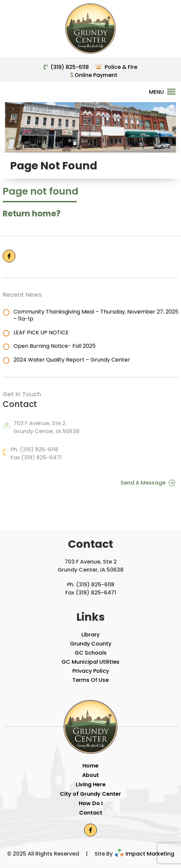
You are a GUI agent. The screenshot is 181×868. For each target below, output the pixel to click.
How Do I (91, 803)
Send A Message (148, 482)
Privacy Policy (91, 671)
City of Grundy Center (90, 794)
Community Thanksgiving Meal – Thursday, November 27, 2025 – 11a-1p (96, 315)
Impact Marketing (144, 854)
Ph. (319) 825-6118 (34, 449)
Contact (91, 813)
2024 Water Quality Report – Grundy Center (72, 360)
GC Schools (91, 653)
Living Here (91, 784)
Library (90, 635)
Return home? (32, 214)
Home (90, 766)
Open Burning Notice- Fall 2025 (55, 346)
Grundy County (91, 644)
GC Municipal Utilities (90, 662)
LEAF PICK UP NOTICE (41, 333)
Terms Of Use (90, 680)
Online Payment (94, 75)
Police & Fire (121, 67)
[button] (156, 92)
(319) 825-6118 (70, 67)
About (90, 775)
